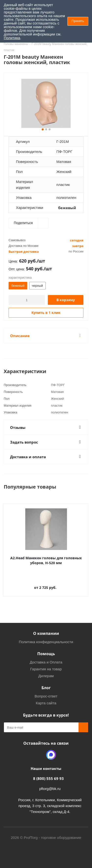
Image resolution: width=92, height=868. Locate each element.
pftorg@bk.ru (50, 789)
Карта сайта (46, 703)
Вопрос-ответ (46, 696)
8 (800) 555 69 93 (48, 778)
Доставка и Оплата (46, 662)
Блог (46, 688)
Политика (12, 38)
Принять (78, 21)
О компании (46, 633)
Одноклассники (39, 755)
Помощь (46, 654)
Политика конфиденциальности (46, 642)
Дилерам (46, 676)
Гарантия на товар (46, 669)
